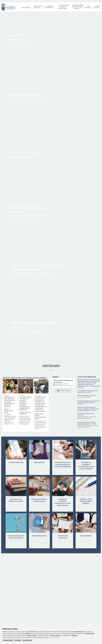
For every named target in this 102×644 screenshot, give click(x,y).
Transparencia (23, 414)
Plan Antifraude (86, 536)
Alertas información (39, 536)
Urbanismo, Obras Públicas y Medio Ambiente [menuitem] (78, 7)
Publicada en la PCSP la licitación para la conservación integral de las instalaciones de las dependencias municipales (88, 409)
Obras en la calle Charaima (83, 395)
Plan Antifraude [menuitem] (88, 7)
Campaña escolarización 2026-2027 (85, 414)
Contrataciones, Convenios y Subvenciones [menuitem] (63, 7)
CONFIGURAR (18, 640)
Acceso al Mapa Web (16, 462)
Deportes (6, 409)
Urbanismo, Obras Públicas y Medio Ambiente (86, 501)
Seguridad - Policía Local (25, 412)
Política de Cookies (53, 637)
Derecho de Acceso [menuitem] (97, 7)
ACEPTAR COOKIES (27, 640)
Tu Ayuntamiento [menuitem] (26, 7)
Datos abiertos (39, 462)
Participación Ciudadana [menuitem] (38, 7)
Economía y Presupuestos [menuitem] (49, 7)
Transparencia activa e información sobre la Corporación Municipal (63, 464)
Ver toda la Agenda (64, 391)
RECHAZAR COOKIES (8, 640)
